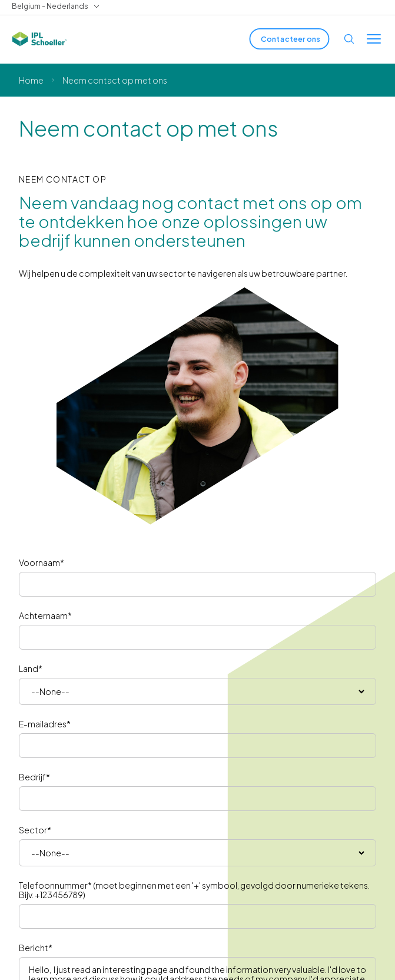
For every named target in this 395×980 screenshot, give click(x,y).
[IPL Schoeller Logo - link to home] (39, 39)
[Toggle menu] (374, 39)
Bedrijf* (34, 777)
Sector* (35, 830)
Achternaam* (45, 615)
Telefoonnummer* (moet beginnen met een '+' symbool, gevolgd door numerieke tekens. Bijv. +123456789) (194, 890)
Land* (31, 668)
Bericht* (36, 948)
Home (31, 80)
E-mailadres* (45, 724)
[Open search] (349, 39)
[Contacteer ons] (290, 39)
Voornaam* (42, 562)
